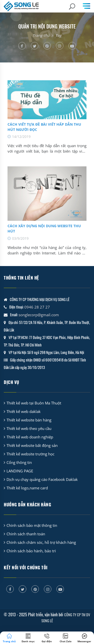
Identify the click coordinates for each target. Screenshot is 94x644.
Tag (58, 35)
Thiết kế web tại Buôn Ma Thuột (34, 403)
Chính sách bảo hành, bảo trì (31, 551)
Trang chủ (41, 35)
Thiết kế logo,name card (27, 488)
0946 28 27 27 (37, 307)
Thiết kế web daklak (24, 411)
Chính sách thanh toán (26, 534)
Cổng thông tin (19, 462)
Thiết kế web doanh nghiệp (30, 437)
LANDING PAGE (20, 471)
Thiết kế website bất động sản (32, 445)
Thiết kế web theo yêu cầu (29, 428)
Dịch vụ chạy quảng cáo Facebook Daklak (42, 479)
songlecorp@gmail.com (39, 315)
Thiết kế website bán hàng (29, 420)
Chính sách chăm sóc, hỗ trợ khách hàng (41, 542)
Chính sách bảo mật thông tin (32, 525)
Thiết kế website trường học (30, 454)
